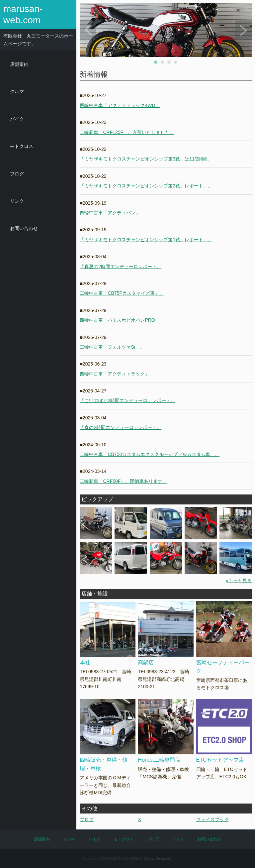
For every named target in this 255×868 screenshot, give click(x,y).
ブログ (17, 174)
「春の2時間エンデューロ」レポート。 (121, 427)
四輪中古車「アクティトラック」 (115, 374)
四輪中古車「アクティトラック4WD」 (120, 105)
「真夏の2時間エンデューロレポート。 (121, 267)
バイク (17, 119)
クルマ (17, 91)
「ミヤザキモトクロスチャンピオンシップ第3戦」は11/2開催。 (146, 159)
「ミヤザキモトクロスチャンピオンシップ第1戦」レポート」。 (146, 240)
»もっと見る (239, 581)
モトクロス (22, 146)
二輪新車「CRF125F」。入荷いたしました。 (127, 132)
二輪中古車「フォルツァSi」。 (112, 347)
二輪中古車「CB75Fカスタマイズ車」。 (122, 293)
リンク (17, 201)
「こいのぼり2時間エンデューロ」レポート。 (127, 400)
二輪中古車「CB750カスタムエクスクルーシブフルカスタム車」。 (150, 454)
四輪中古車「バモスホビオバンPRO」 (120, 320)
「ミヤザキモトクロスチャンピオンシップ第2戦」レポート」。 (146, 186)
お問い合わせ (24, 228)
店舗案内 (19, 64)
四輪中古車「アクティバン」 (110, 213)
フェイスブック (212, 819)
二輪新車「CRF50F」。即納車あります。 (123, 481)
